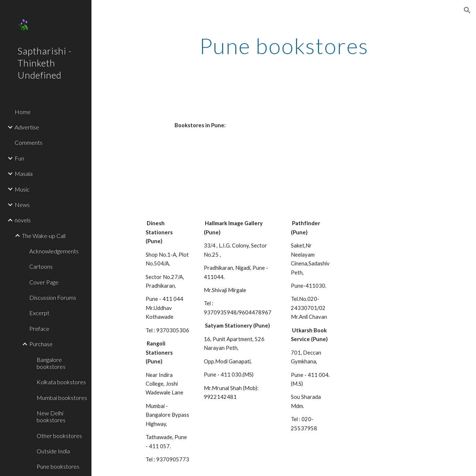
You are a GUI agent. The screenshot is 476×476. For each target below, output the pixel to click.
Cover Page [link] (44, 282)
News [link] (22, 205)
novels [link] (23, 220)
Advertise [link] (27, 127)
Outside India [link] (53, 451)
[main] (284, 46)
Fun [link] (19, 158)
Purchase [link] (41, 344)
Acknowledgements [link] (54, 251)
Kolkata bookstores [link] (61, 382)
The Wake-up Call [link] (44, 236)
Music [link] (22, 189)
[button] (467, 10)
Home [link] (23, 112)
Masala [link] (24, 173)
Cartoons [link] (41, 266)
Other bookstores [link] (59, 436)
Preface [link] (39, 328)
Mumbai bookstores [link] (62, 398)
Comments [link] (29, 142)
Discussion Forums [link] (53, 297)
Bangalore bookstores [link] (51, 363)
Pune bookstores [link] (58, 466)
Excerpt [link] (39, 313)
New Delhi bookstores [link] (51, 416)
